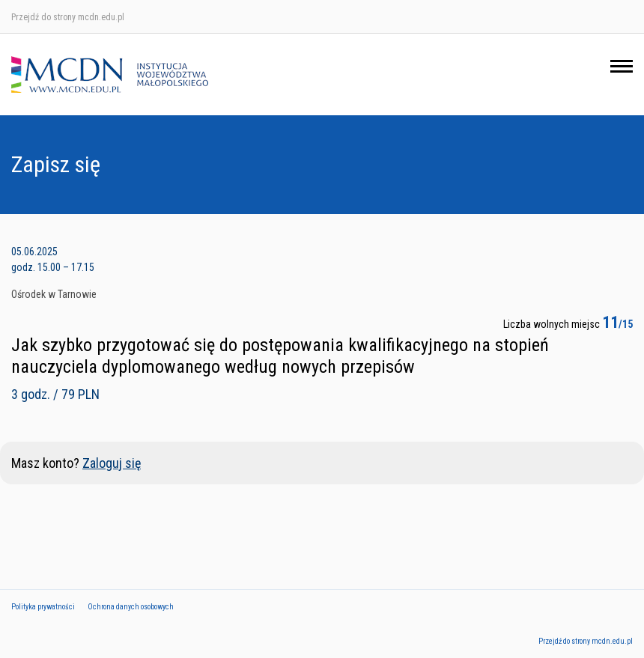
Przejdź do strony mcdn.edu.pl (68, 17)
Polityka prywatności (43, 607)
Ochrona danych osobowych (131, 607)
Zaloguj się (112, 463)
